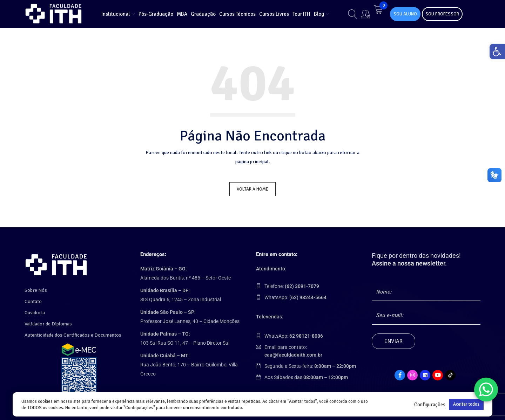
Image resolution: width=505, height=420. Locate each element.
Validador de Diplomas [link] (48, 322)
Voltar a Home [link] (252, 189)
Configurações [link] (430, 405)
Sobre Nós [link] (36, 288)
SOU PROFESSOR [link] (442, 14)
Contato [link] (33, 299)
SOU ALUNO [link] (405, 14)
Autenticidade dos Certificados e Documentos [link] (73, 333)
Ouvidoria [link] (35, 311)
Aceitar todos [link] (466, 404)
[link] (496, 53)
